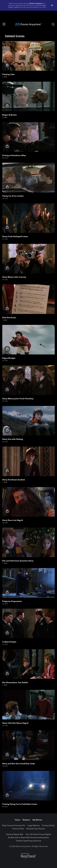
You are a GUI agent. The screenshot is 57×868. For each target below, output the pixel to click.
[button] (28, 56)
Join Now (43, 7)
